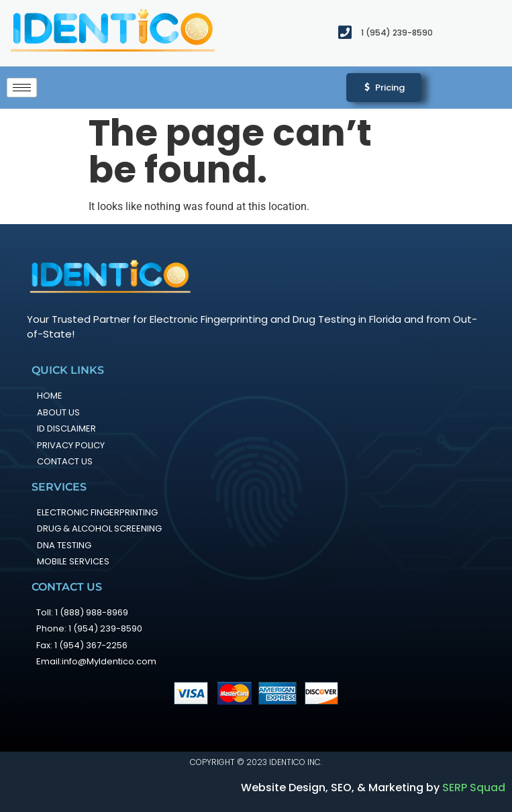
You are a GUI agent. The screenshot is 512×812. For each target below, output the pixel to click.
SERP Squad (474, 788)
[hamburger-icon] (22, 88)
